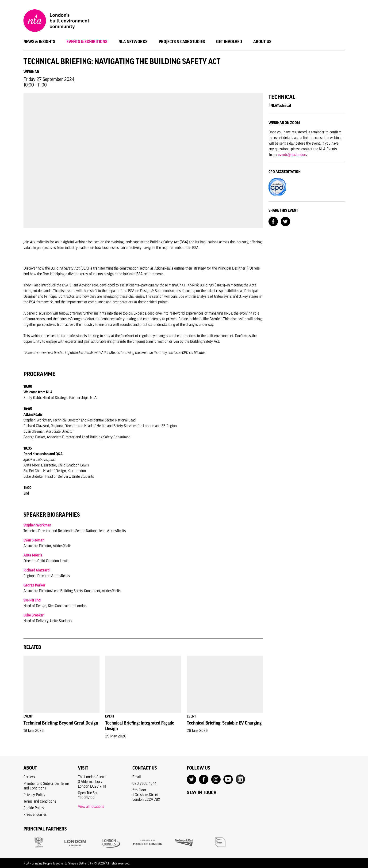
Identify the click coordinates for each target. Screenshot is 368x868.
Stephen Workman (37, 525)
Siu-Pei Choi (32, 600)
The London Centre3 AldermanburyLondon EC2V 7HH (92, 782)
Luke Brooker (34, 615)
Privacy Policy (34, 795)
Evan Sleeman (34, 540)
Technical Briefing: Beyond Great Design (61, 723)
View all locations (91, 806)
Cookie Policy (34, 808)
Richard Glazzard (36, 570)
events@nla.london (292, 154)
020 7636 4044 (144, 783)
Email (137, 777)
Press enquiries (35, 814)
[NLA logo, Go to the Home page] (56, 21)
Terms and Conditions (40, 801)
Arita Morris (33, 555)
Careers (29, 777)
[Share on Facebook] (273, 221)
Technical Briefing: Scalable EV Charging (224, 723)
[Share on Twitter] (285, 221)
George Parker (34, 585)
